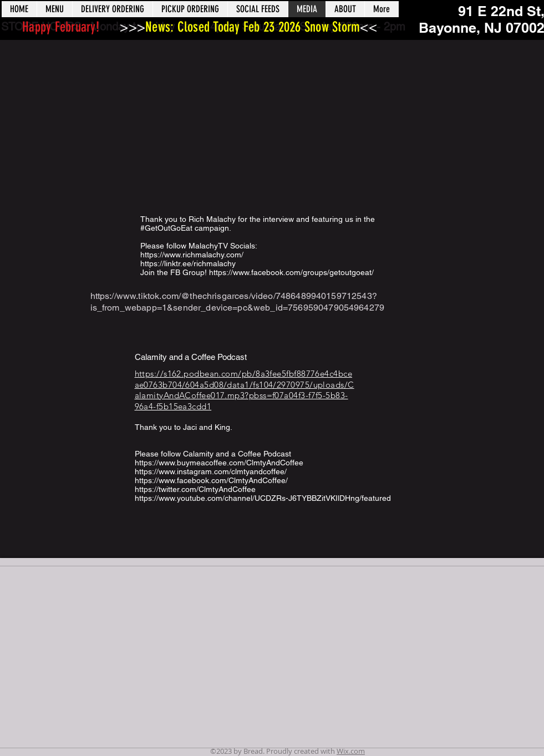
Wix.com (351, 751)
